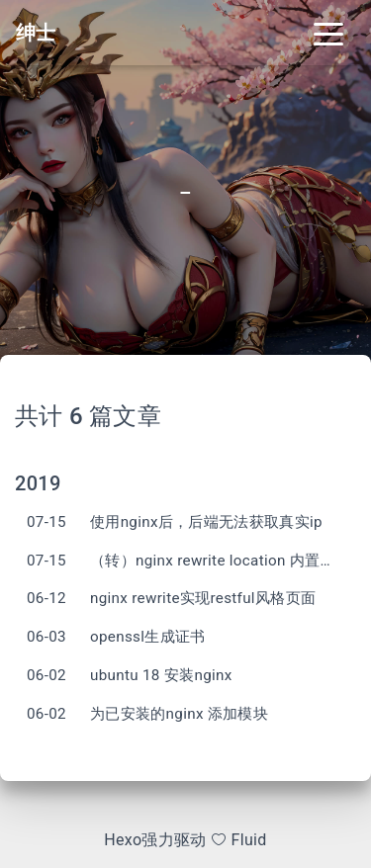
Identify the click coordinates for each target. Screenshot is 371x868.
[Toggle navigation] (328, 33)
